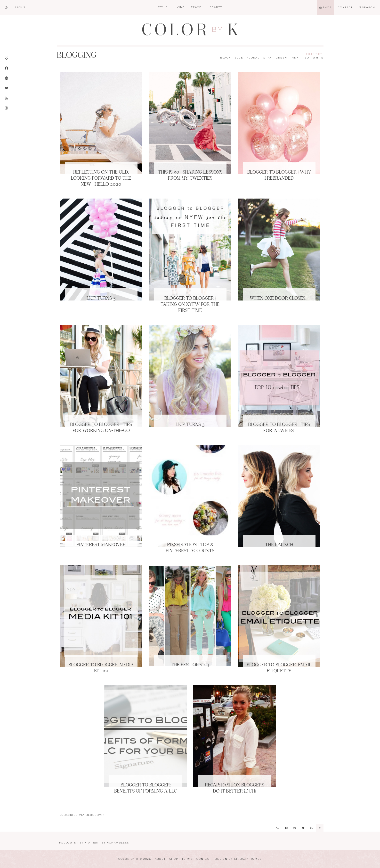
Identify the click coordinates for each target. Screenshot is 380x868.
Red (306, 58)
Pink (295, 58)
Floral (253, 58)
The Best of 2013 (190, 665)
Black (226, 58)
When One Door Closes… (279, 299)
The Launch (279, 545)
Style (163, 7)
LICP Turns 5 (101, 299)
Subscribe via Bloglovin (82, 815)
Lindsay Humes (248, 859)
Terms (187, 859)
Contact (204, 859)
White (318, 58)
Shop (174, 859)
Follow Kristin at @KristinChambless (94, 843)
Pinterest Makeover (101, 545)
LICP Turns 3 (190, 425)
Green (281, 58)
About (160, 859)
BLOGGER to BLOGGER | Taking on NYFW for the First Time (190, 305)
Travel (197, 7)
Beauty (216, 7)
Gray (268, 58)
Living (179, 7)
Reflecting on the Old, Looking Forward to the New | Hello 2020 (101, 178)
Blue (239, 58)
